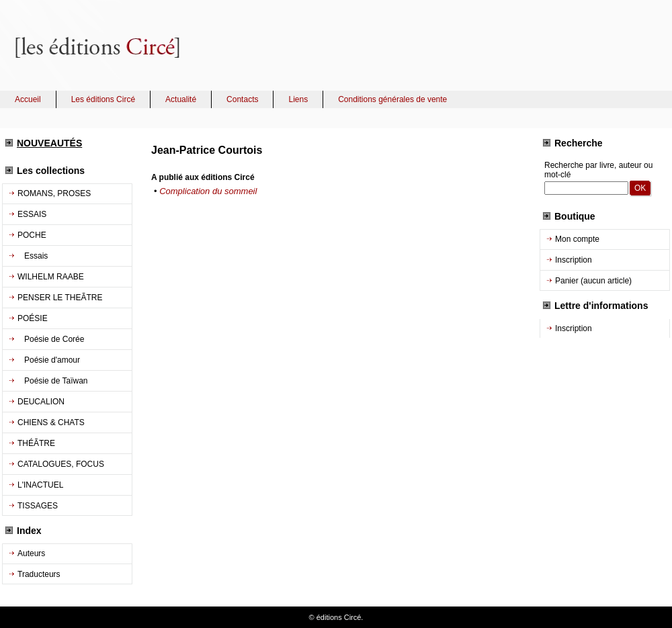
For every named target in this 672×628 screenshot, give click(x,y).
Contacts (242, 99)
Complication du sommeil (208, 191)
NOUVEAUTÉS (49, 143)
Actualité (181, 99)
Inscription (574, 260)
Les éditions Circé (103, 99)
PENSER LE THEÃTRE (60, 298)
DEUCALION (41, 402)
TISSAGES (38, 506)
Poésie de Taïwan (53, 381)
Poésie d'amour (49, 360)
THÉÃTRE (36, 443)
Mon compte (577, 239)
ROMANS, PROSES (54, 193)
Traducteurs (39, 574)
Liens (298, 99)
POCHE (32, 235)
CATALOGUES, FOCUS (61, 464)
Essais (33, 256)
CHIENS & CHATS (51, 422)
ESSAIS (32, 214)
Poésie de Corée (51, 339)
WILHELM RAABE (51, 277)
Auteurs (31, 553)
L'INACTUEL (40, 485)
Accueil (28, 99)
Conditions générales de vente (392, 99)
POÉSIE (33, 318)
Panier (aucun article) (593, 281)
